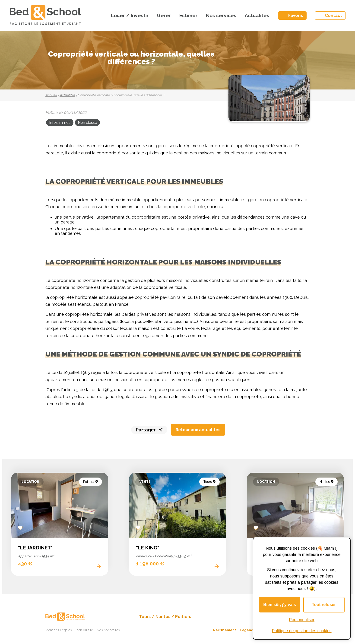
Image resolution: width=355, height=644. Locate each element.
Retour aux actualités (198, 430)
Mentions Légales (59, 630)
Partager (146, 430)
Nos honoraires (108, 630)
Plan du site (84, 630)
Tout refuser (324, 605)
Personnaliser (302, 620)
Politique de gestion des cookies (302, 631)
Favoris (296, 15)
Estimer (188, 15)
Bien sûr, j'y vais (279, 605)
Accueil (51, 95)
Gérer (164, 15)
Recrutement (225, 630)
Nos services (221, 15)
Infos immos (60, 123)
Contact (333, 15)
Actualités (257, 15)
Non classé (87, 123)
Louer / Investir (130, 15)
